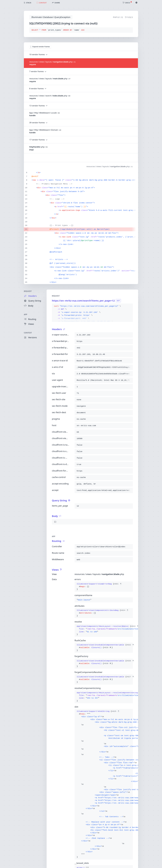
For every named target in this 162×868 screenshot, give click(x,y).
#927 (130, 677)
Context (28, 333)
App (26, 315)
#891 (118, 584)
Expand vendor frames (40, 47)
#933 (135, 626)
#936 (130, 661)
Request (28, 291)
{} (99, 587)
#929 (108, 679)
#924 (125, 610)
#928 (108, 648)
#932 (130, 645)
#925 (116, 711)
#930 (108, 664)
